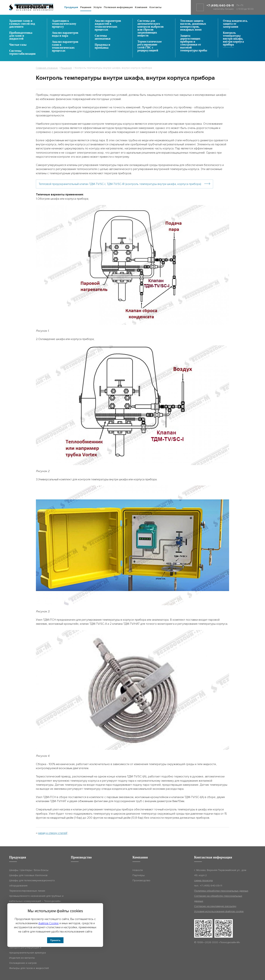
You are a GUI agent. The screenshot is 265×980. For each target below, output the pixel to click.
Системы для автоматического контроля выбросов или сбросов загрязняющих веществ (151, 28)
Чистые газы (18, 45)
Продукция (71, 7)
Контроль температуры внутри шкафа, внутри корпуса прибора (233, 39)
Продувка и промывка (103, 46)
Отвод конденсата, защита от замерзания (235, 24)
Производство (141, 880)
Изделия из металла (22, 958)
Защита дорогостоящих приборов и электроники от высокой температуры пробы (194, 43)
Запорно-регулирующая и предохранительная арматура (28, 950)
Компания (141, 7)
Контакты (155, 7)
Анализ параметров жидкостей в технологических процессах (108, 25)
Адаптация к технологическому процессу (64, 24)
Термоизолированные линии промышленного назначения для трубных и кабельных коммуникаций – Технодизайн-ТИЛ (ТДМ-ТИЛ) (36, 899)
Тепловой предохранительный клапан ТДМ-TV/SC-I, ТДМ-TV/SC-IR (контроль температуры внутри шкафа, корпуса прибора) (120, 184)
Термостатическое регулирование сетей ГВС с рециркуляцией (150, 46)
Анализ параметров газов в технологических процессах (65, 46)
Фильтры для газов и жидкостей (29, 968)
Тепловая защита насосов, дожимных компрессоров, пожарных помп (193, 25)
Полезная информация (118, 7)
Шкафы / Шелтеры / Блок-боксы (29, 870)
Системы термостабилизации (22, 52)
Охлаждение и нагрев (23, 963)
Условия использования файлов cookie (219, 911)
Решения (86, 7)
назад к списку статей (53, 833)
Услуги (98, 7)
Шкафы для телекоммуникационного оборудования (32, 883)
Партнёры (139, 875)
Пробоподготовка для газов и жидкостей (21, 36)
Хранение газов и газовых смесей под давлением (22, 24)
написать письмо (224, 9)
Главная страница (47, 68)
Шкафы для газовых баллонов (28, 875)
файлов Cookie (48, 923)
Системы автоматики (103, 37)
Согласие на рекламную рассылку (215, 906)
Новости (138, 870)
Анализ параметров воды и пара (65, 34)
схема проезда (203, 880)
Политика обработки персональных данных (221, 891)
